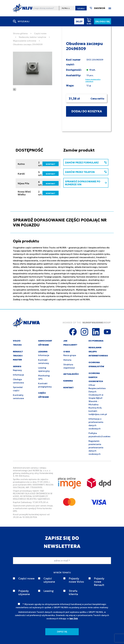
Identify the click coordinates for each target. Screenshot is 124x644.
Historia (67, 360)
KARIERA (68, 381)
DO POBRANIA (96, 341)
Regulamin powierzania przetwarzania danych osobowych (96, 447)
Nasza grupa (70, 355)
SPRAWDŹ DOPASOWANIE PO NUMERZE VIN (86, 183)
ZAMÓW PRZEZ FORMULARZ (86, 163)
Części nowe (40, 33)
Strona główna (20, 33)
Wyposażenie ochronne (25, 41)
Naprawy (17, 370)
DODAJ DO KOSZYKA (87, 111)
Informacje (18, 375)
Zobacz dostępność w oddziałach (93, 80)
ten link (74, 618)
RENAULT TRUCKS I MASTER (18, 356)
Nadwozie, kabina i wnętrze (32, 37)
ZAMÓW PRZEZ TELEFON (86, 172)
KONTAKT (51, 164)
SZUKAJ (81, 9)
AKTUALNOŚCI (71, 374)
